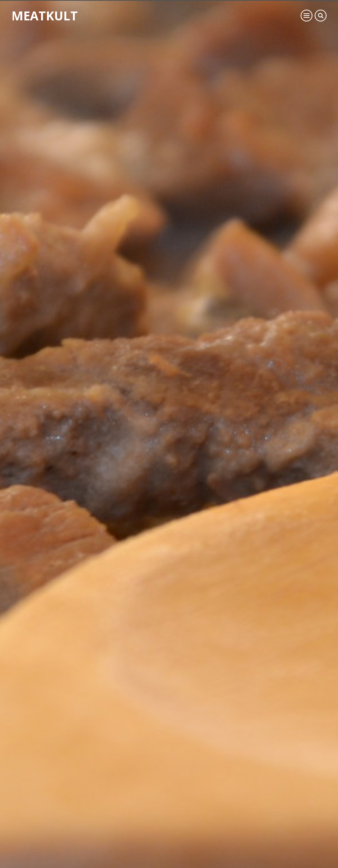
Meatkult (52, 20)
